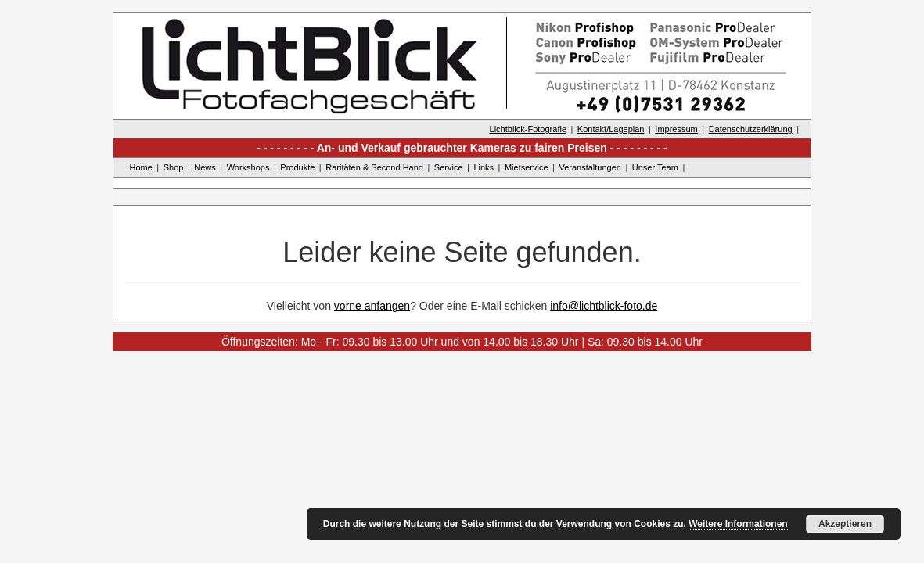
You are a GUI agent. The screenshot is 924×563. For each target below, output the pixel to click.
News (205, 167)
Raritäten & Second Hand (374, 167)
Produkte (297, 167)
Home (141, 167)
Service (449, 167)
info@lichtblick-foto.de (604, 306)
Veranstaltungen (590, 167)
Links (484, 167)
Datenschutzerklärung (751, 129)
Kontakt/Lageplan (611, 129)
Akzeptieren (845, 524)
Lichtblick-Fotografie (528, 129)
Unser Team (655, 167)
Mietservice (527, 167)
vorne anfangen (372, 306)
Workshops (248, 167)
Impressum (676, 129)
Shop (174, 167)
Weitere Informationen (738, 524)
